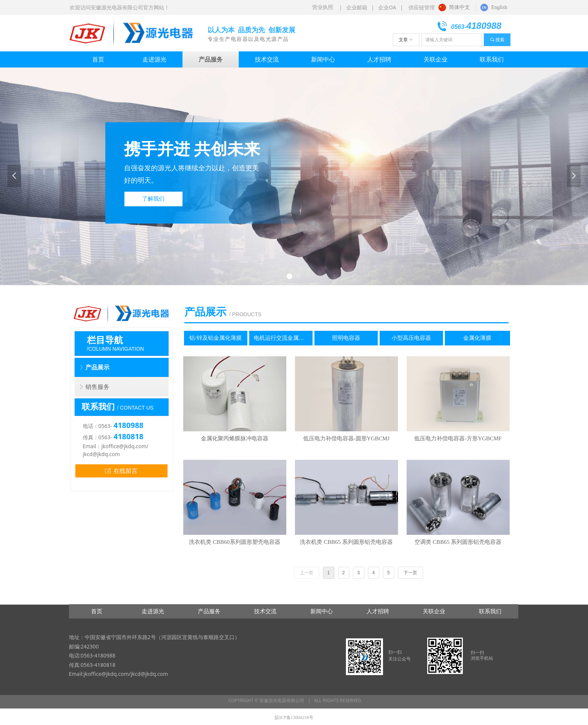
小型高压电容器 (411, 338)
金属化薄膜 (477, 338)
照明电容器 (346, 338)
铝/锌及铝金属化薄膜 (215, 338)
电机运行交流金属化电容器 (283, 338)
